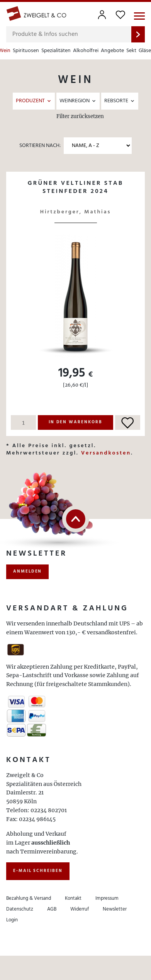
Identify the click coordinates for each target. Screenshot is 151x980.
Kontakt (73, 898)
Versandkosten (106, 453)
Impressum (107, 898)
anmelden (27, 571)
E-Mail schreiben (38, 871)
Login (12, 920)
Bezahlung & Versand (29, 898)
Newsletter (115, 909)
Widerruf (80, 909)
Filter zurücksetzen (80, 116)
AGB (52, 909)
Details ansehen (75, 200)
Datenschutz (20, 909)
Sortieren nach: (40, 146)
